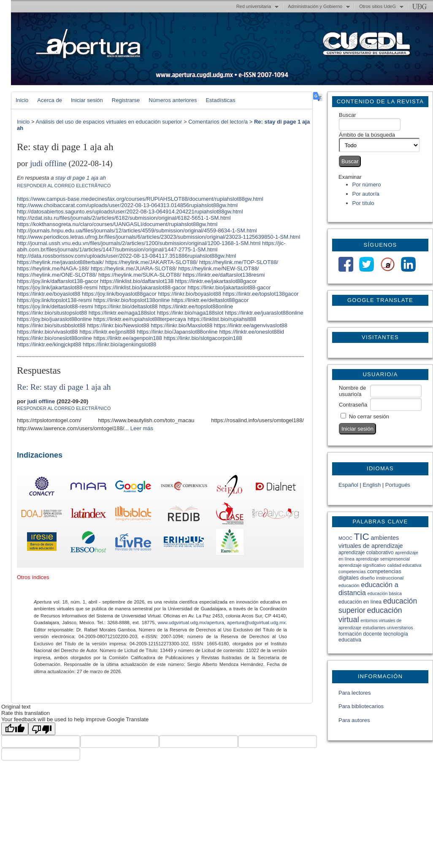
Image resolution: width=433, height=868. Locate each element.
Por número (367, 185)
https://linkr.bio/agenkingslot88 (119, 344)
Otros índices (33, 577)
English (372, 485)
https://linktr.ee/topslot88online (196, 306)
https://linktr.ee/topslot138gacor (261, 294)
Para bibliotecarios (361, 706)
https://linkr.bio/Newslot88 (118, 325)
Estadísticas (220, 100)
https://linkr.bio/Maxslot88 (181, 325)
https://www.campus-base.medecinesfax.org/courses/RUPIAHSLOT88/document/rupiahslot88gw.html (140, 199)
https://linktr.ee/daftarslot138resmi (224, 275)
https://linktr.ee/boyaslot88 (49, 294)
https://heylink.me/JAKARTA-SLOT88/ (152, 262)
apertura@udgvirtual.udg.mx (256, 623)
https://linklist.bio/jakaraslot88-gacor (143, 287)
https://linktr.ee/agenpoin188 (128, 338)
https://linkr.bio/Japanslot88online (177, 332)
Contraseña (353, 405)
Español (348, 485)
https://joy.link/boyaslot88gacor (119, 294)
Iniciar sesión (87, 100)
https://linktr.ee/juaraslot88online (264, 313)
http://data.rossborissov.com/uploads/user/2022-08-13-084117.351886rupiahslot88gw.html (126, 256)
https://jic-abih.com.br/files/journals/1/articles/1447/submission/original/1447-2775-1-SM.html (151, 246)
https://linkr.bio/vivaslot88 (47, 332)
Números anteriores (173, 100)
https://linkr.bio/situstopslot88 (52, 313)
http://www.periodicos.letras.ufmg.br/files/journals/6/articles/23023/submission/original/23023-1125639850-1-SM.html (158, 237)
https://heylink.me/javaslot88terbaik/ (60, 262)
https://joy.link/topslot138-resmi (54, 300)
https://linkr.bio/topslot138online (131, 300)
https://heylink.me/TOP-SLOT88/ (239, 262)
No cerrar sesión (369, 416)
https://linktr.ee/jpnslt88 (107, 332)
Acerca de (50, 100)
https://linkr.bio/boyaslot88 (189, 294)
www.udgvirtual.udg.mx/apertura (191, 623)
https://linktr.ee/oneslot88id (252, 332)
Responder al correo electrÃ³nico (64, 186)
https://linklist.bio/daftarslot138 (137, 281)
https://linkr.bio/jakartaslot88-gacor (229, 287)
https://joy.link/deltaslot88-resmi (55, 306)
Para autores (354, 720)
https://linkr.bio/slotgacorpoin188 (203, 338)
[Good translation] (15, 729)
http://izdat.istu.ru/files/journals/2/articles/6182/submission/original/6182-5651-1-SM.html (124, 218)
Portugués (398, 485)
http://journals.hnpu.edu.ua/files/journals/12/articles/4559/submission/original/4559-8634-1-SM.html (137, 230)
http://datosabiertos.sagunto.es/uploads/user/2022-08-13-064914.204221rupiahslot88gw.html (130, 212)
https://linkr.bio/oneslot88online (54, 338)
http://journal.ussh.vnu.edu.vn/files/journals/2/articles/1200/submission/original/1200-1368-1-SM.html (139, 243)
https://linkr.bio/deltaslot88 (126, 306)
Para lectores (355, 693)
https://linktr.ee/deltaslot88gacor (210, 300)
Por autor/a (366, 194)
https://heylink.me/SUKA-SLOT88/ (140, 275)
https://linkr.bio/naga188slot (190, 313)
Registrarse (126, 100)
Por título (363, 203)
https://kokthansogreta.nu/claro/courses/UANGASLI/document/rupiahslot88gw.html (117, 224)
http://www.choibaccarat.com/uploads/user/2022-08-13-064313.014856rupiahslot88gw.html (127, 205)
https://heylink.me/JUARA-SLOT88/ (134, 268)
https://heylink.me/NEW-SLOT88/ (218, 268)
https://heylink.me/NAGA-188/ (53, 268)
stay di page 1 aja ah (81, 178)
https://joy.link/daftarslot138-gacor (58, 281)
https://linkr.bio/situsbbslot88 (51, 325)
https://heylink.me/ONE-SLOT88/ (57, 275)
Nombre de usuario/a (352, 391)
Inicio (22, 100)
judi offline (48, 163)
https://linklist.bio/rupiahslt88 (222, 319)
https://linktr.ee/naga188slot (122, 313)
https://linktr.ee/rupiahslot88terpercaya (140, 319)
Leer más (142, 428)
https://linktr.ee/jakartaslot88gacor (216, 281)
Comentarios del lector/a (218, 122)
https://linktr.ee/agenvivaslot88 (251, 325)
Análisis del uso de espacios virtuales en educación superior (109, 122)
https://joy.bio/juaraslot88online (54, 319)
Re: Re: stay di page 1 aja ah (64, 387)
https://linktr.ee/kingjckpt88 (49, 344)
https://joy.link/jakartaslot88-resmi (57, 287)
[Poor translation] (42, 729)
